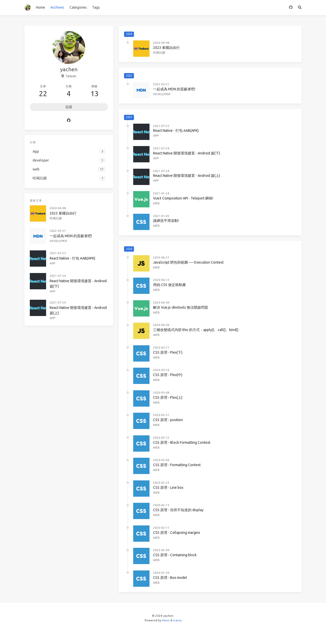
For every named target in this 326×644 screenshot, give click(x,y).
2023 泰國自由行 (166, 48)
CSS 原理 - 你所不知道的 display (178, 510)
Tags (96, 7)
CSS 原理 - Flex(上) (168, 397)
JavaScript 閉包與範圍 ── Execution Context (188, 262)
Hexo (166, 620)
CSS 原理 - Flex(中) (168, 375)
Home (40, 7)
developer (162, 94)
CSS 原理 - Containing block (175, 555)
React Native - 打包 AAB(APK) (176, 131)
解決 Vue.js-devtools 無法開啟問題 (181, 307)
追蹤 (69, 107)
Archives (57, 7)
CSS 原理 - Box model (170, 578)
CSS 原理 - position (168, 420)
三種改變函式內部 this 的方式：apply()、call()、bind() (196, 330)
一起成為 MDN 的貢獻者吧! (174, 89)
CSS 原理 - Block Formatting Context (182, 442)
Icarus (177, 620)
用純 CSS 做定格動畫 (169, 285)
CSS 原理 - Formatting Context (177, 465)
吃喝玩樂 (159, 53)
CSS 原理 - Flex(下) (168, 352)
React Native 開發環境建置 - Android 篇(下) (187, 153)
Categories (78, 7)
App (156, 135)
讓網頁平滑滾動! (166, 221)
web (156, 203)
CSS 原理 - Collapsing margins (177, 533)
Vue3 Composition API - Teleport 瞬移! (183, 198)
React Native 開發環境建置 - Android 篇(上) (187, 176)
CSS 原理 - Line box (168, 488)
